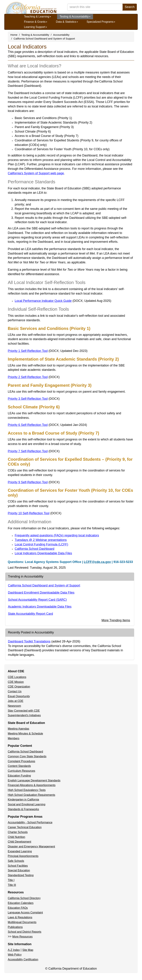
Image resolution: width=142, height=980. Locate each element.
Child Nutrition (16, 837)
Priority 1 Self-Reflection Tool (48, 351)
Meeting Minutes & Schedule (25, 734)
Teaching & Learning (38, 17)
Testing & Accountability (75, 17)
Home (14, 35)
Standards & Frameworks (23, 809)
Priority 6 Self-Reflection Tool (47, 425)
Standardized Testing (21, 875)
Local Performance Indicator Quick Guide (63, 301)
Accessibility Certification (23, 959)
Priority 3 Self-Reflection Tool (34, 399)
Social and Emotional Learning (27, 804)
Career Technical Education (25, 827)
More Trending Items (116, 620)
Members (14, 738)
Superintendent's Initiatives (24, 715)
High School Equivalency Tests (27, 790)
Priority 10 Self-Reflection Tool (35, 513)
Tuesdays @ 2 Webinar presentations (41, 540)
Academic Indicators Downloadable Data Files (40, 607)
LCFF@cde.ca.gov (97, 562)
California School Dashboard (35, 549)
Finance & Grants (36, 22)
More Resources (22, 937)
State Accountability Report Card (30, 614)
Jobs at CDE (16, 701)
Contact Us (15, 691)
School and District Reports (25, 932)
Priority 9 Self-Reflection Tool (34, 482)
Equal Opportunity (19, 696)
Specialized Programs (101, 22)
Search (130, 7)
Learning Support (36, 27)
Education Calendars (21, 903)
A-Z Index (14, 950)
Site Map (28, 950)
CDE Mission (16, 682)
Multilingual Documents (22, 922)
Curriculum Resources (21, 771)
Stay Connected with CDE (24, 711)
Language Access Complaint (25, 913)
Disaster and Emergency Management (31, 846)
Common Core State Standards (27, 756)
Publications (15, 927)
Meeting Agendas (19, 729)
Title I (11, 880)
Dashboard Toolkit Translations (29, 641)
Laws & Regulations (20, 917)
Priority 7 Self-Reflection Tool (34, 451)
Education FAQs (18, 908)
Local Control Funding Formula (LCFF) (41, 544)
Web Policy (15, 955)
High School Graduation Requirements (31, 795)
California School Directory (24, 898)
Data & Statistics (67, 22)
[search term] (95, 7)
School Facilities (18, 866)
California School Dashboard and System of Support (44, 39)
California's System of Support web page (36, 173)
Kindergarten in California (23, 800)
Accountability (61, 35)
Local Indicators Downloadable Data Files (43, 553)
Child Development (19, 842)
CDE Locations (17, 677)
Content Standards (19, 766)
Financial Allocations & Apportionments (32, 785)
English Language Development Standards (34, 780)
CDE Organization (19, 687)
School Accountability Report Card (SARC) (37, 600)
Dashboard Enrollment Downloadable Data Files (41, 593)
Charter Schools (18, 832)
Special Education (19, 870)
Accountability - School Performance (30, 822)
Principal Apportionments (23, 856)
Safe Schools (16, 861)
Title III (12, 885)
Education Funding (19, 776)
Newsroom (14, 706)
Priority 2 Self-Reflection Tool (34, 377)
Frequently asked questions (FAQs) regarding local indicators (57, 535)
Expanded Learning (20, 851)
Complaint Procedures (21, 761)
